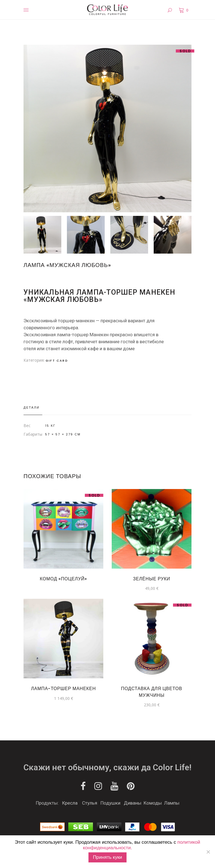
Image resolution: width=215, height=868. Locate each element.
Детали (31, 407)
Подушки (110, 803)
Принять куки (107, 857)
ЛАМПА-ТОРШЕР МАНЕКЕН (64, 689)
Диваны (133, 803)
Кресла (70, 803)
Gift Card (57, 361)
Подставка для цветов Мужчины (151, 692)
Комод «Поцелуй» (63, 579)
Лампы (172, 803)
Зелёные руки (152, 579)
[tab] (33, 408)
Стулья (90, 803)
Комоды (153, 803)
